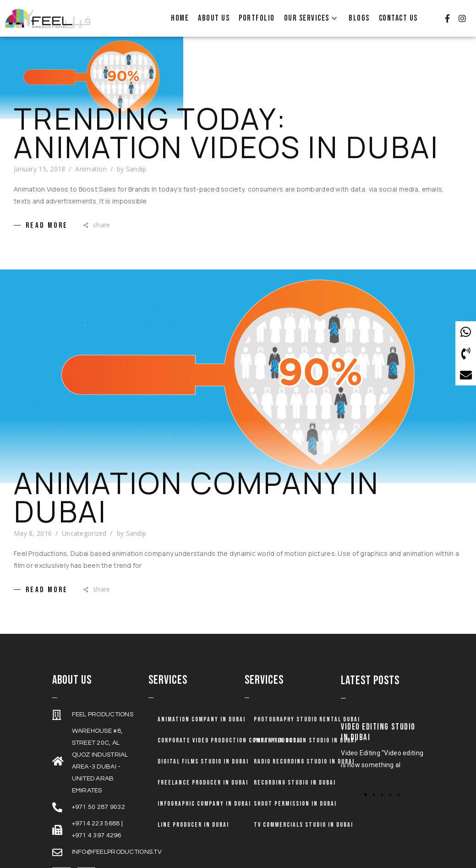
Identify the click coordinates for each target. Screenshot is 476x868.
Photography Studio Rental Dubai (307, 712)
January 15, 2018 (39, 161)
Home (180, 18)
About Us (214, 18)
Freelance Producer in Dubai (203, 775)
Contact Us (398, 18)
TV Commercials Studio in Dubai (304, 817)
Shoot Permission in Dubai (295, 796)
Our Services (311, 18)
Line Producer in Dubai (193, 817)
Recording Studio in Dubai (295, 775)
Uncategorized (84, 526)
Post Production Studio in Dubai (305, 733)
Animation (91, 161)
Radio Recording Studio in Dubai (304, 754)
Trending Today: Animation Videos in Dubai (226, 125)
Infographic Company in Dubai (204, 796)
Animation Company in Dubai (197, 490)
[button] (374, 787)
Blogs (359, 18)
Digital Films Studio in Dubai (203, 754)
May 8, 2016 (33, 526)
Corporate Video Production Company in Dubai (230, 733)
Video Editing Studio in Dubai (378, 725)
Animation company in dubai (202, 712)
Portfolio (257, 18)
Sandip (136, 161)
